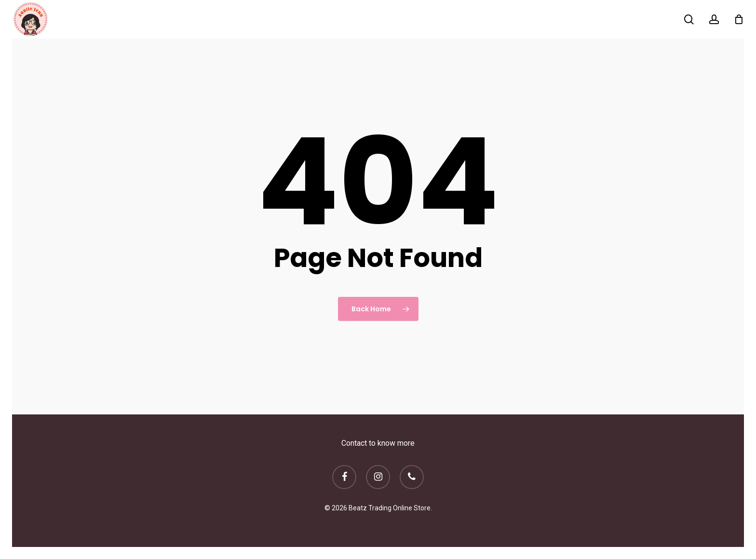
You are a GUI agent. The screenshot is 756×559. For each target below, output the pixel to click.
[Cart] (739, 19)
